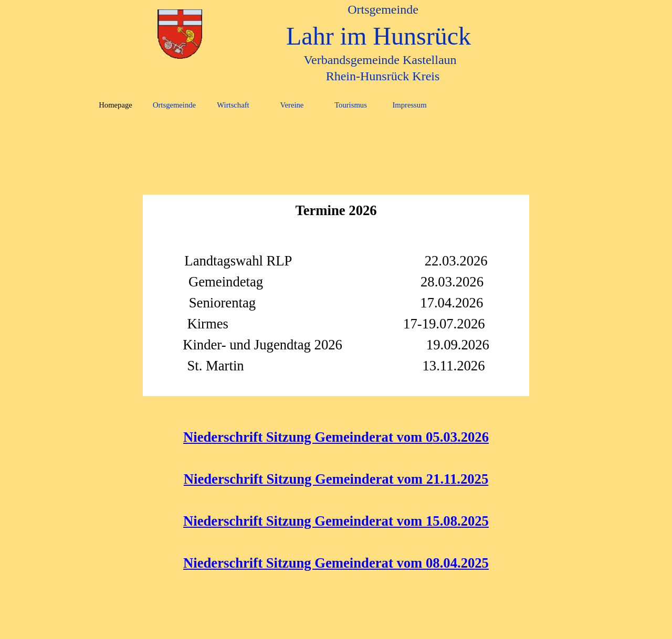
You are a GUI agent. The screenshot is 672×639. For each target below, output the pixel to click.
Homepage (115, 105)
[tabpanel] (336, 136)
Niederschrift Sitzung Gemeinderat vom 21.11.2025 (336, 479)
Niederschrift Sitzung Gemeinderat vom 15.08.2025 (336, 521)
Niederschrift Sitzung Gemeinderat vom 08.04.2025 (336, 563)
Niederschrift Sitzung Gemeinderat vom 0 (308, 437)
